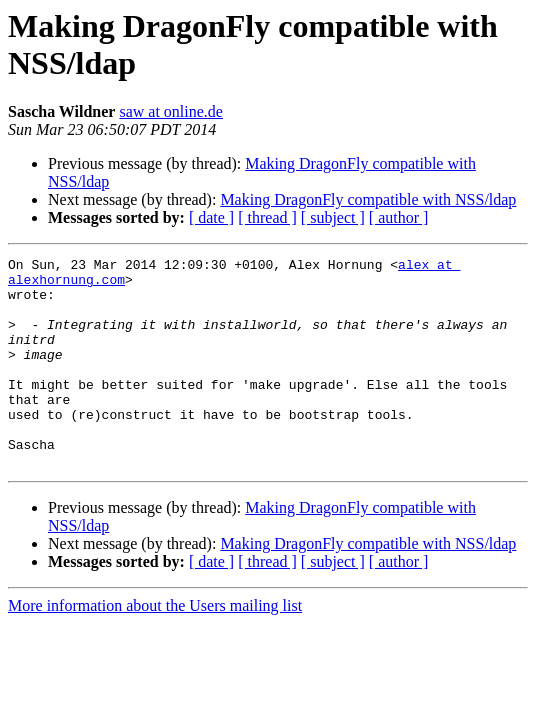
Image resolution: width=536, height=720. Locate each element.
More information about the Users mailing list (155, 647)
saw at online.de (171, 111)
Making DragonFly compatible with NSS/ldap (368, 199)
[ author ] (399, 217)
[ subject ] (333, 217)
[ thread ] (267, 217)
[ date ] (211, 217)
